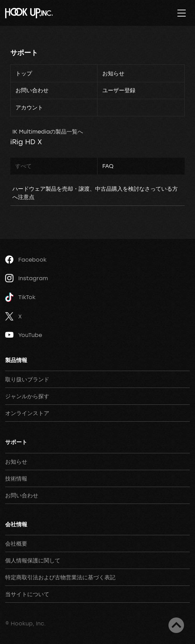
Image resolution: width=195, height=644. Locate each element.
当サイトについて (27, 594)
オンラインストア (27, 413)
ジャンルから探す (27, 396)
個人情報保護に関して (33, 560)
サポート (24, 52)
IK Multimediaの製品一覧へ (48, 131)
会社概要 (16, 543)
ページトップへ (176, 625)
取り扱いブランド (27, 379)
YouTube (24, 335)
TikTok (20, 297)
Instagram (27, 278)
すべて (23, 166)
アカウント (29, 107)
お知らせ (113, 73)
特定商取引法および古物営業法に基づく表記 (60, 577)
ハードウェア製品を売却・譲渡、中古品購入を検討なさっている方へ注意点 (95, 193)
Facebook (26, 260)
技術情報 (16, 478)
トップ (24, 73)
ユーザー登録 (119, 90)
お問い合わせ (32, 90)
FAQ (108, 166)
